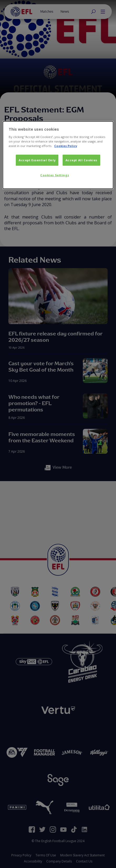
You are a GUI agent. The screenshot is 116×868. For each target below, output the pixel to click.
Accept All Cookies (81, 160)
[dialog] (58, 155)
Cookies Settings (55, 175)
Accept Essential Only (37, 160)
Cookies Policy (66, 146)
